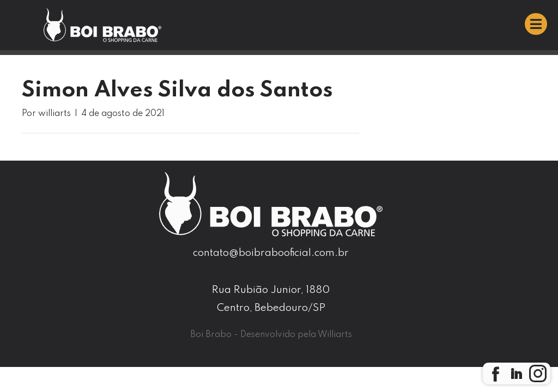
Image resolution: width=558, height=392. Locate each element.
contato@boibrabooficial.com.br (271, 253)
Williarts (335, 335)
